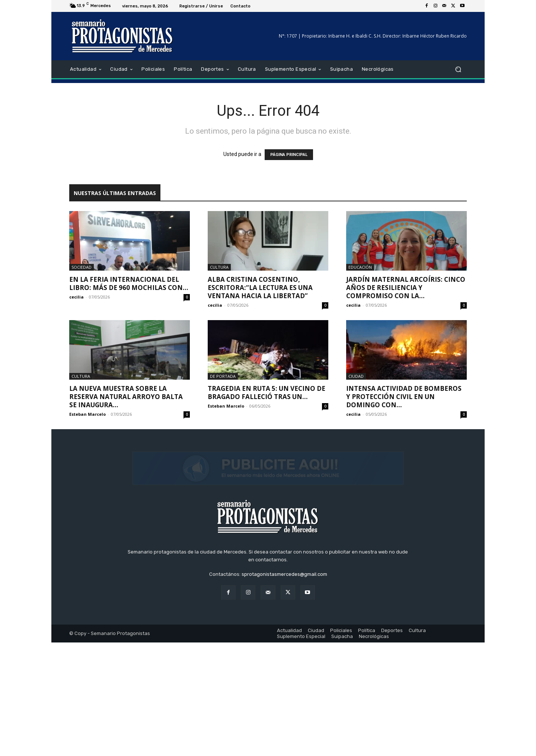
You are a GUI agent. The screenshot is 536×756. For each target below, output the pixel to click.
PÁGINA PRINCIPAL (289, 155)
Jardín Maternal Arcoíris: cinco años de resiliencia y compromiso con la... (406, 288)
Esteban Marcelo (87, 414)
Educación (360, 267)
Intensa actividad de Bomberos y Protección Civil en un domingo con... (404, 397)
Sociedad (82, 267)
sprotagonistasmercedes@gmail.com (284, 688)
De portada (223, 376)
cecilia (76, 297)
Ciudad (356, 376)
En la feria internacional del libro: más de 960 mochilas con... (129, 283)
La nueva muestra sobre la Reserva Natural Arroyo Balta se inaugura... (126, 397)
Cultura (219, 267)
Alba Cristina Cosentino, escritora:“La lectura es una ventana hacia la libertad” (260, 288)
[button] (458, 69)
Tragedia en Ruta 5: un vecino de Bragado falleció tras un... (267, 393)
